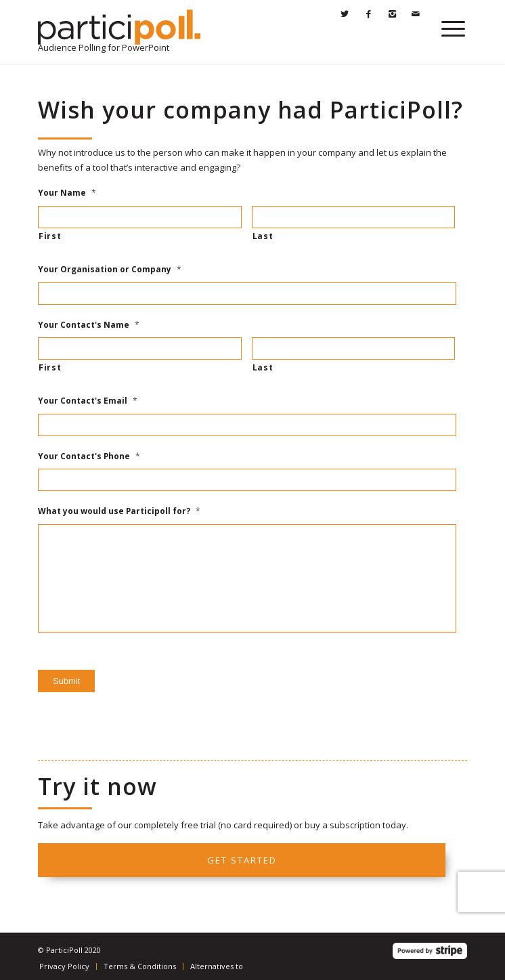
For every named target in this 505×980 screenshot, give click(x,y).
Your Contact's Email (88, 401)
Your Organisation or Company (110, 270)
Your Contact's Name (89, 325)
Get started (242, 860)
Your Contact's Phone (89, 456)
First (50, 236)
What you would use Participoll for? (119, 511)
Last (263, 236)
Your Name (67, 193)
